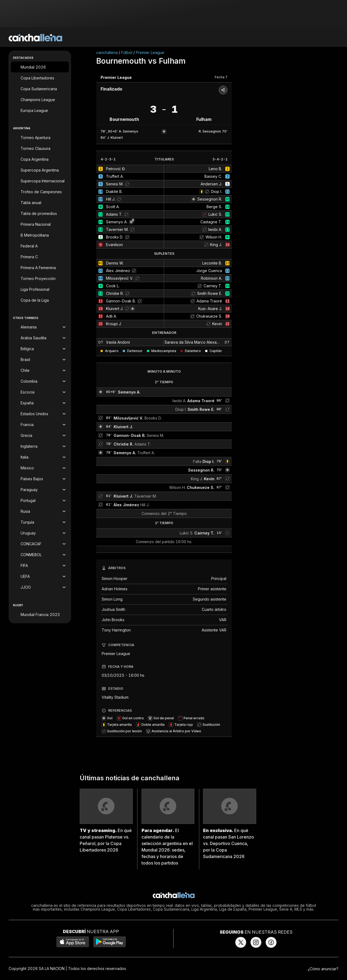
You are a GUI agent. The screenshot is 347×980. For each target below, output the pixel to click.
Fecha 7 (221, 77)
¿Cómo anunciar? (323, 969)
